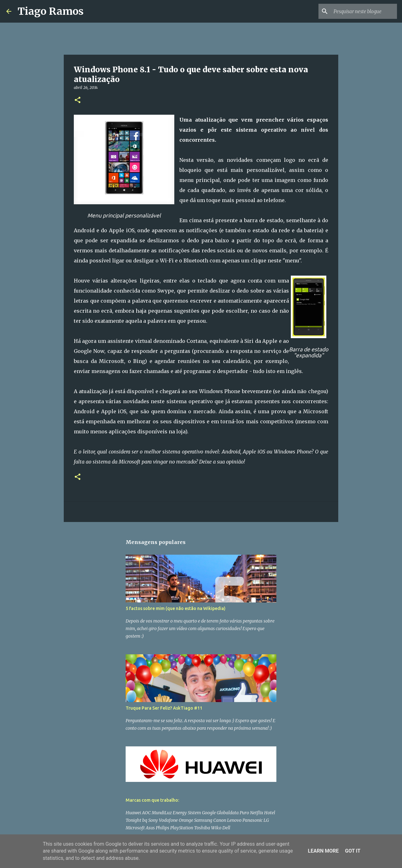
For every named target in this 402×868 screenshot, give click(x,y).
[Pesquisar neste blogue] (364, 11)
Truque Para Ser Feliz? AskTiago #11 (164, 708)
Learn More (323, 851)
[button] (78, 100)
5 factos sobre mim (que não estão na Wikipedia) (176, 608)
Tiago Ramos (51, 11)
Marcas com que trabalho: (152, 800)
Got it (353, 851)
